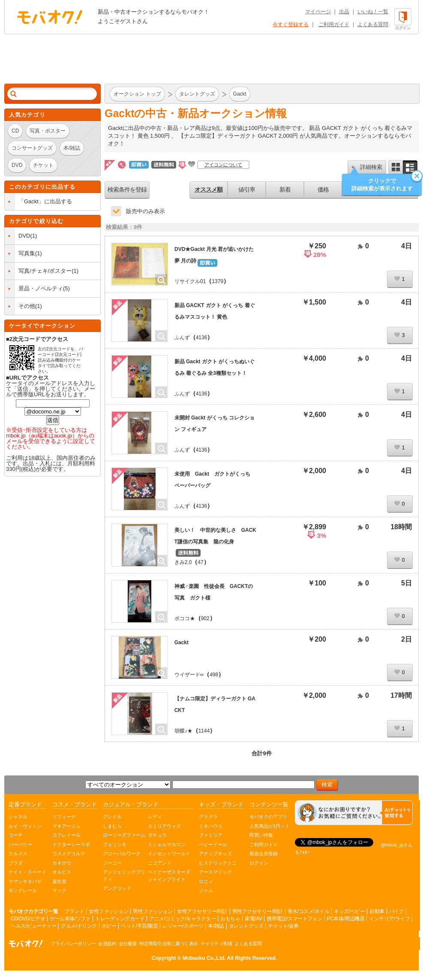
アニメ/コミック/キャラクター (182, 919)
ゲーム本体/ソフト (70, 919)
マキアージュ (66, 826)
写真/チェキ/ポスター (45, 271)
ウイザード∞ (189, 675)
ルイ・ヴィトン (25, 826)
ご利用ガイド (334, 24)
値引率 (247, 190)
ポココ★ (185, 618)
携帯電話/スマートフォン (294, 919)
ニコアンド (160, 863)
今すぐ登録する (291, 24)
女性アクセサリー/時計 (202, 911)
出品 (344, 12)
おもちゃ (230, 919)
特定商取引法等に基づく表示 (169, 944)
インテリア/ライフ (389, 919)
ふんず (182, 338)
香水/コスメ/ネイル (309, 911)
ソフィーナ (64, 817)
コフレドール (66, 835)
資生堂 (59, 881)
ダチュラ (157, 835)
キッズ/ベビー (349, 911)
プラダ (16, 863)
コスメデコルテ (69, 853)
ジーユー (112, 863)
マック (59, 890)
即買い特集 (261, 835)
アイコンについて (223, 165)
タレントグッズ (246, 926)
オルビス (62, 872)
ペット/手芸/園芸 (139, 926)
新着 (285, 190)
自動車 (377, 911)
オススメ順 (208, 190)
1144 (204, 731)
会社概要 (128, 944)
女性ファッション (108, 911)
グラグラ (208, 817)
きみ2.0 (183, 562)
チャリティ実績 (216, 944)
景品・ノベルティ (41, 288)
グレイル (112, 817)
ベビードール (213, 844)
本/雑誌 (216, 926)
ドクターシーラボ (71, 844)
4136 (202, 338)
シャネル (18, 817)
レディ (155, 817)
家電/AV (253, 919)
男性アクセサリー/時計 (258, 911)
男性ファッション (153, 911)
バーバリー (20, 844)
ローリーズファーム (124, 835)
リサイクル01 (190, 281)
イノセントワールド (169, 853)
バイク (397, 911)
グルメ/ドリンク (79, 926)
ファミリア (211, 835)
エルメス (18, 853)
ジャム (206, 890)
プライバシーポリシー (73, 944)
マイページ (318, 12)
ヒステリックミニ (218, 863)
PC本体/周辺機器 (346, 919)
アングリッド (117, 888)
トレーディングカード (120, 919)
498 (214, 675)
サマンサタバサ (25, 881)
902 (205, 618)
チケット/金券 (283, 926)
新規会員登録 (264, 853)
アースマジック (215, 872)
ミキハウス (211, 826)
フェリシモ (115, 844)
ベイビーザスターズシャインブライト (169, 876)
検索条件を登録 (127, 190)
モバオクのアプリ (268, 817)
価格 (323, 190)
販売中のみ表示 (145, 211)
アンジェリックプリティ (124, 876)
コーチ (16, 835)
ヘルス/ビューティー (33, 926)
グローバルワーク (122, 853)
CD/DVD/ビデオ (28, 919)
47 (200, 562)
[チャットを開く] (354, 813)
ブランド (74, 911)
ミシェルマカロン (167, 844)
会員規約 (107, 944)
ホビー (109, 926)
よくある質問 (373, 24)
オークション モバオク (50, 17)
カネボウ (62, 863)
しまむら (112, 826)
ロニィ (206, 881)
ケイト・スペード (27, 872)
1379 (217, 281)
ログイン (259, 863)
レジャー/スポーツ (183, 926)
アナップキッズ (215, 853)
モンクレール (23, 890)
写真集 (27, 253)
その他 (27, 306)
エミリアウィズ (164, 826)
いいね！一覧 (373, 12)
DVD (24, 236)
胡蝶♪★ (183, 731)
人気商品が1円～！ (270, 826)
